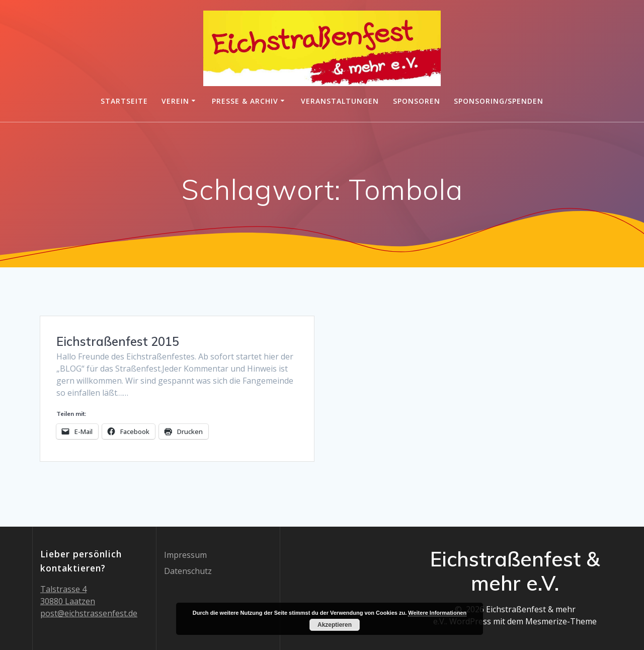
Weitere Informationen (437, 613)
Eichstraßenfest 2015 (118, 341)
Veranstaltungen (340, 101)
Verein (175, 101)
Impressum (185, 555)
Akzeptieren (335, 625)
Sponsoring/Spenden (499, 101)
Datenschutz (188, 571)
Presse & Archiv (245, 101)
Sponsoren (417, 101)
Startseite (124, 101)
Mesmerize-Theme (561, 621)
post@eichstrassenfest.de (89, 613)
